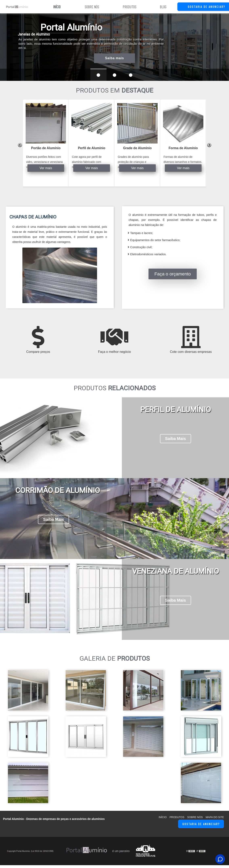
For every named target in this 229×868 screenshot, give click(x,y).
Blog (163, 7)
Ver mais (46, 168)
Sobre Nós (92, 7)
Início (57, 7)
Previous (20, 145)
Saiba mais (115, 58)
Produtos (130, 7)
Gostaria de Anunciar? (201, 827)
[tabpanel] (46, 143)
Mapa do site (215, 820)
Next (209, 145)
